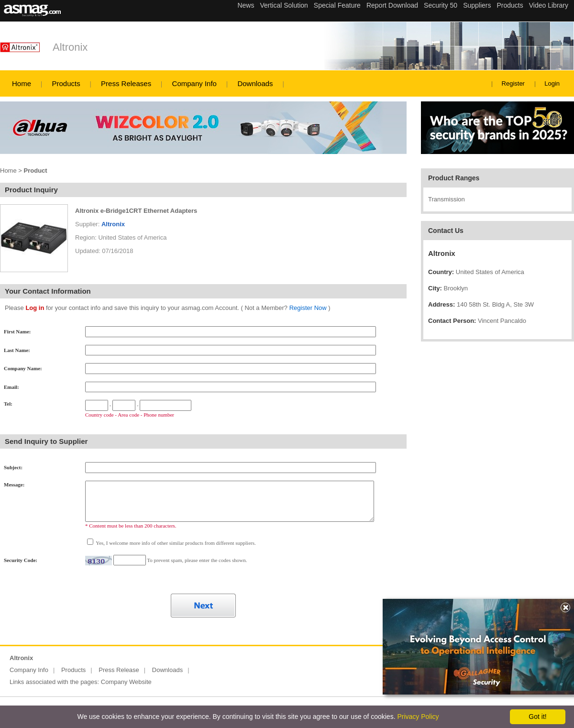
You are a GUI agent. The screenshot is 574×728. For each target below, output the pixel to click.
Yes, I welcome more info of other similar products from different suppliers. (175, 543)
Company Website (126, 682)
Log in (35, 308)
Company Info (194, 83)
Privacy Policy (418, 717)
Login (552, 83)
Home (22, 83)
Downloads (255, 83)
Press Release (119, 670)
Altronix (70, 47)
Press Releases (126, 83)
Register (513, 83)
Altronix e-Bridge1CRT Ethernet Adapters (136, 211)
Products (66, 83)
